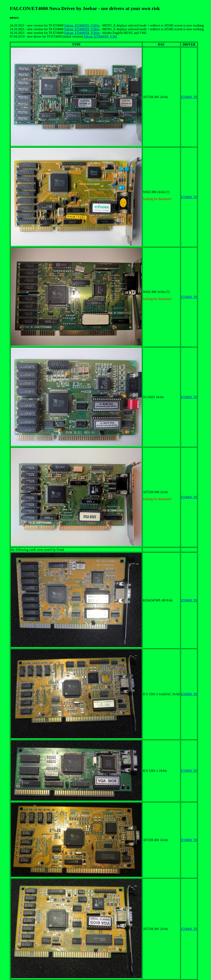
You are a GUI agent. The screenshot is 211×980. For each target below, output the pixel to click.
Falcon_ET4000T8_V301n (82, 33)
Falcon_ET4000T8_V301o (82, 29)
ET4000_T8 (189, 97)
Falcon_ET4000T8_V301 (100, 36)
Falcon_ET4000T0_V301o (82, 25)
